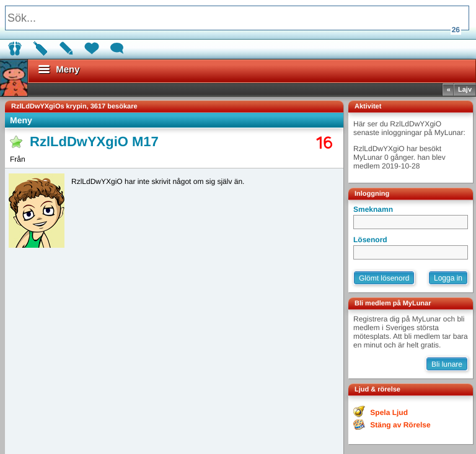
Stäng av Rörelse (400, 425)
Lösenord (370, 240)
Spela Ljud (389, 413)
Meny (21, 120)
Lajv (465, 90)
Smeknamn (373, 209)
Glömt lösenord (384, 278)
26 (456, 30)
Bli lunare (447, 364)
